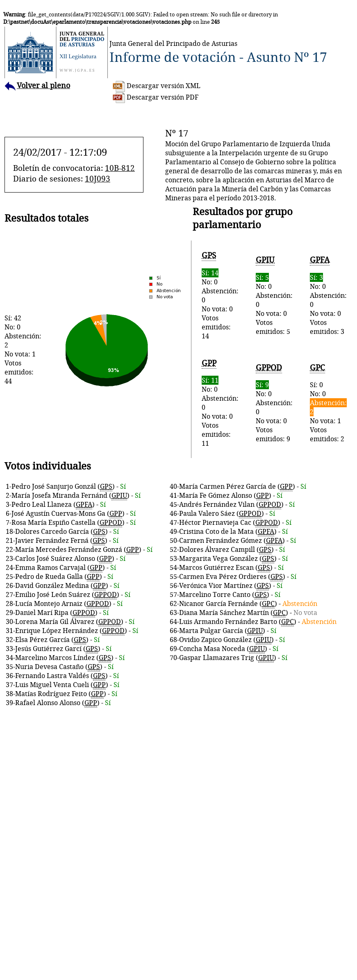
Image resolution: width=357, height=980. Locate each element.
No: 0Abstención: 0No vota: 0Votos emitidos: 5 (274, 295)
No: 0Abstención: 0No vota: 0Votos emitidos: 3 (328, 295)
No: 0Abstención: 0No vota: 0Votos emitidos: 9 (274, 403)
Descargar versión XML (157, 86)
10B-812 (120, 168)
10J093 (98, 179)
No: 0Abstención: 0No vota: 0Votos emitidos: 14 (220, 295)
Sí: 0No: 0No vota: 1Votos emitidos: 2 (328, 403)
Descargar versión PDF (156, 97)
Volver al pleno (37, 85)
